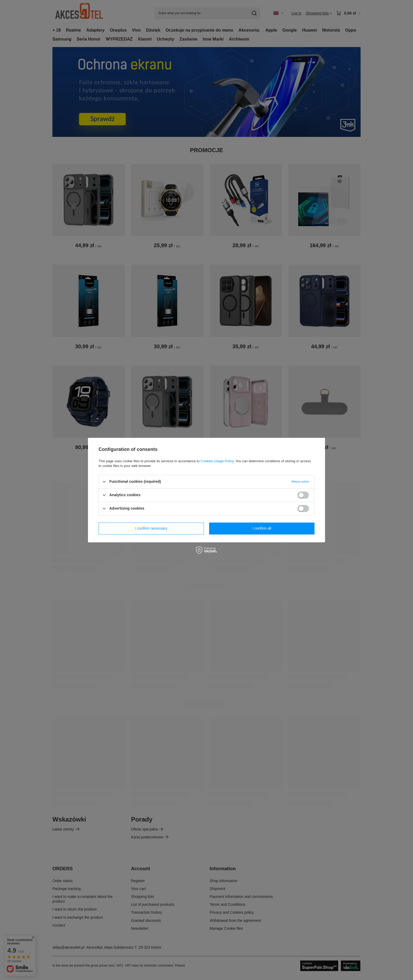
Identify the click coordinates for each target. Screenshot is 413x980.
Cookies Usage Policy (217, 461)
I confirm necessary (151, 528)
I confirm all (262, 528)
